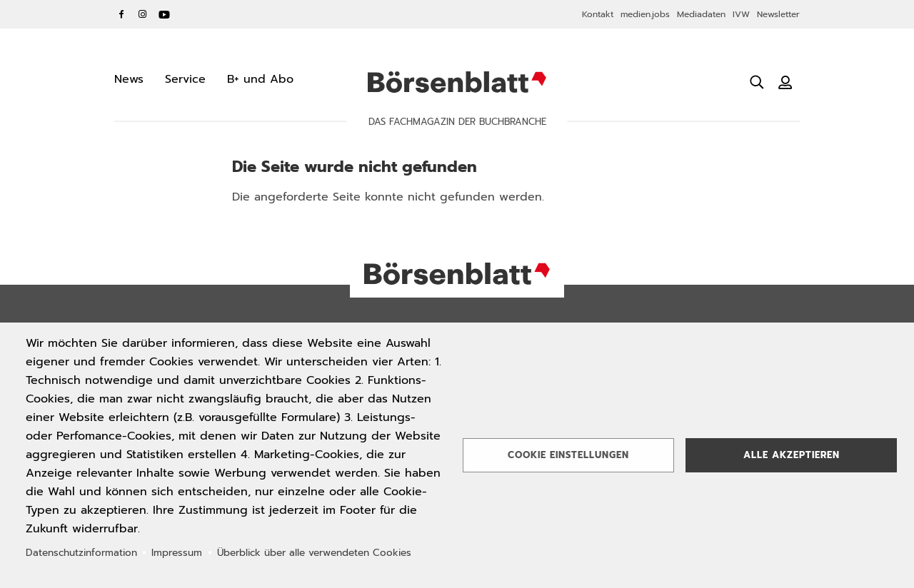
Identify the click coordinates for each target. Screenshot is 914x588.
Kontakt (598, 14)
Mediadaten (701, 14)
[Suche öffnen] (757, 82)
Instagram (143, 14)
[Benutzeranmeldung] (785, 82)
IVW (741, 14)
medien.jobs (645, 14)
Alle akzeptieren (792, 455)
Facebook (121, 14)
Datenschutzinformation (81, 553)
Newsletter (778, 14)
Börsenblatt (457, 82)
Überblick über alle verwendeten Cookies (314, 553)
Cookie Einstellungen (568, 455)
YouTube (164, 14)
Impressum (177, 553)
